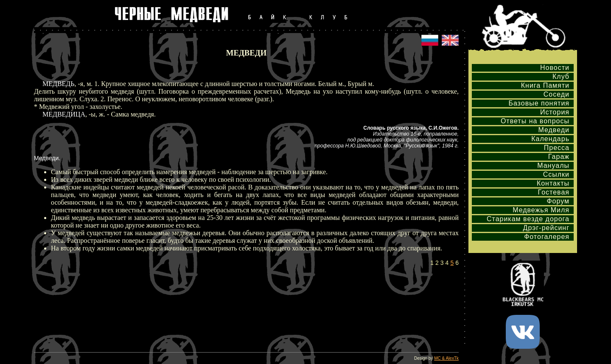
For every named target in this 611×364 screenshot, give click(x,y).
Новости (555, 68)
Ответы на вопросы (535, 121)
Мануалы (553, 165)
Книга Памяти (545, 85)
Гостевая (554, 192)
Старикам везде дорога (528, 219)
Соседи (556, 94)
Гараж (559, 157)
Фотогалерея (547, 237)
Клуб (561, 76)
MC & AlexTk (446, 358)
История (555, 112)
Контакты (553, 183)
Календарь (550, 139)
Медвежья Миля (541, 210)
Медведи (554, 130)
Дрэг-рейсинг (546, 228)
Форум (558, 201)
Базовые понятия (539, 103)
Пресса (557, 148)
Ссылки (556, 174)
